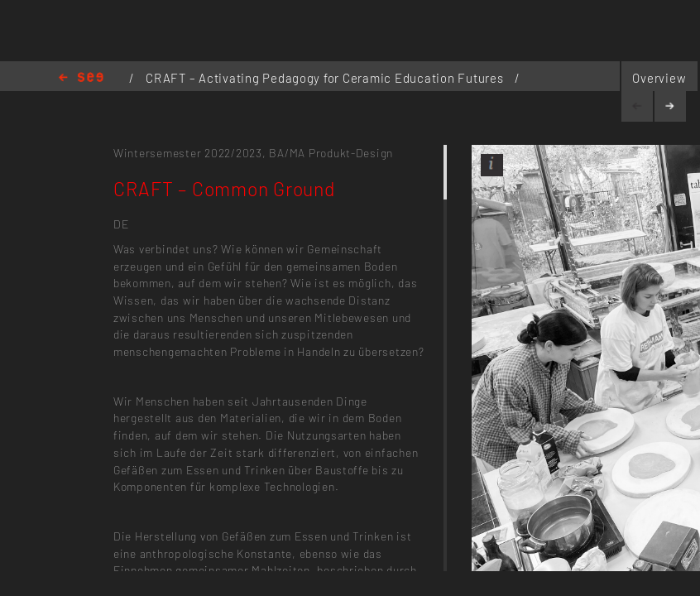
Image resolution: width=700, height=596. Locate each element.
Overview (659, 78)
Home (81, 78)
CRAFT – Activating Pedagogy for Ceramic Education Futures (326, 78)
